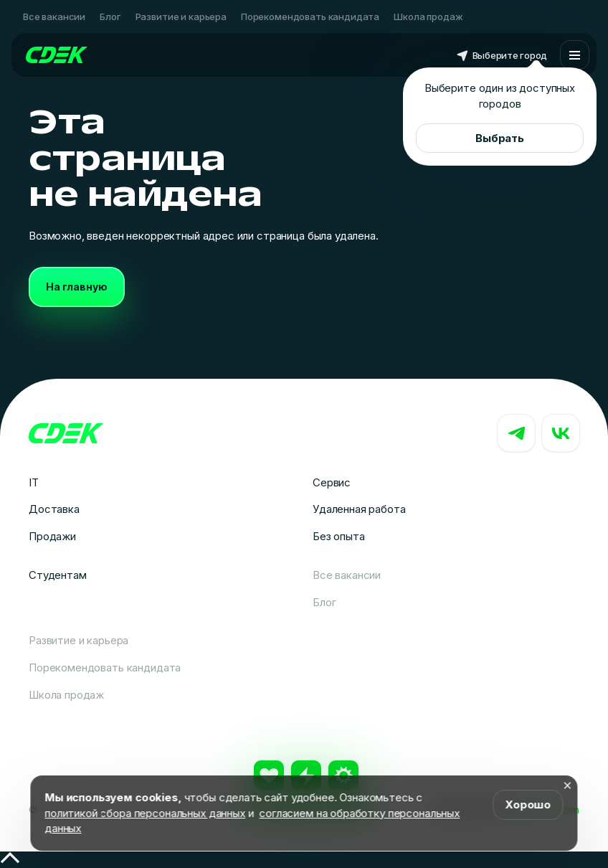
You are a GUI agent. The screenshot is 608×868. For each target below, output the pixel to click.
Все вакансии (54, 16)
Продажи (52, 536)
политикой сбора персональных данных (145, 813)
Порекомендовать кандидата (310, 16)
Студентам (58, 575)
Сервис (332, 482)
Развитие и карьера (181, 16)
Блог (110, 16)
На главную (77, 287)
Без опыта (339, 536)
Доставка (54, 509)
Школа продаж (428, 16)
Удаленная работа (359, 509)
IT (34, 482)
